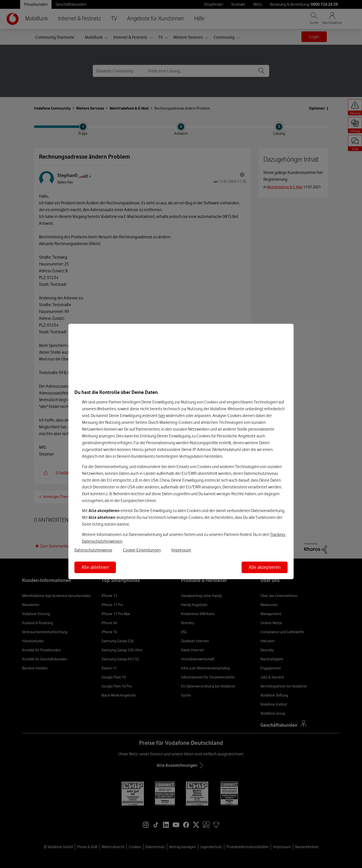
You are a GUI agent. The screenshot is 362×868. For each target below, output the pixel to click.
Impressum (181, 550)
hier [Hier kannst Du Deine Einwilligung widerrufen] (162, 416)
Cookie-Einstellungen (142, 550)
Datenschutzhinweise (93, 550)
